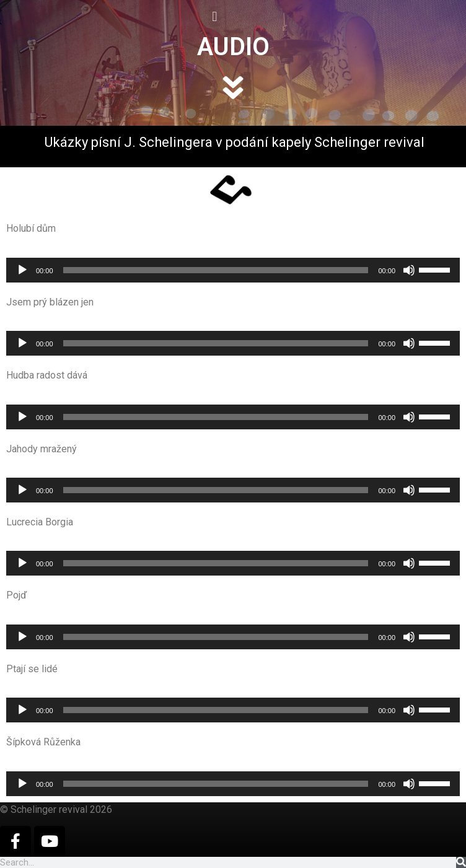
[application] (233, 270)
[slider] (216, 270)
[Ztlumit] (409, 270)
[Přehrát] (22, 270)
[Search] (461, 862)
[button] (106, 16)
